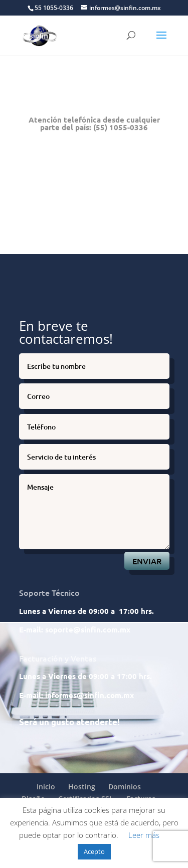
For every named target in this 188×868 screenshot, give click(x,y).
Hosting (82, 787)
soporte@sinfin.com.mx (88, 629)
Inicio (46, 787)
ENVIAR (147, 561)
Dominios (125, 787)
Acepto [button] (94, 851)
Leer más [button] (144, 835)
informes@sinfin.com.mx (89, 695)
